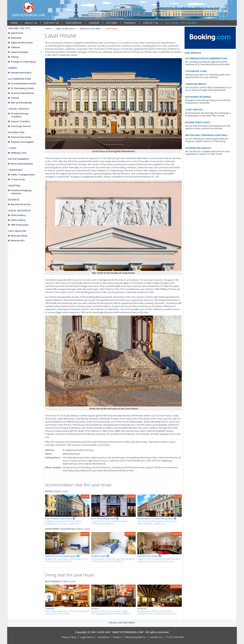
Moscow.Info (18, 240)
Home (48, 28)
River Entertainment (22, 164)
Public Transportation (23, 175)
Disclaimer (103, 637)
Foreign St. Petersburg (23, 62)
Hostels (15, 98)
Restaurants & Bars (21, 73)
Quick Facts (17, 33)
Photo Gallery (18, 215)
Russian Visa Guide (21, 137)
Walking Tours (19, 153)
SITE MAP (112, 23)
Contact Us (156, 637)
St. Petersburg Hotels (22, 88)
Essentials (16, 38)
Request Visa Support (22, 142)
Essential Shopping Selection (21, 192)
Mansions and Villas (90, 28)
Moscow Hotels (19, 236)
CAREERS (94, 23)
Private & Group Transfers (20, 115)
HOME (14, 23)
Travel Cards (18, 179)
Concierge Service (21, 126)
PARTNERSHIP (74, 23)
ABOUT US (31, 23)
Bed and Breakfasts (21, 103)
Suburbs (15, 47)
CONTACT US (150, 23)
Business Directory (21, 204)
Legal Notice (87, 637)
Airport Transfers (20, 121)
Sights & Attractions (22, 42)
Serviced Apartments (22, 93)
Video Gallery (18, 220)
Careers (117, 637)
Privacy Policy (69, 637)
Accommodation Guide (23, 83)
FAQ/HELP (130, 23)
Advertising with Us (135, 637)
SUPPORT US (51, 23)
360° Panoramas (20, 225)
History (15, 57)
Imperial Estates (20, 52)
